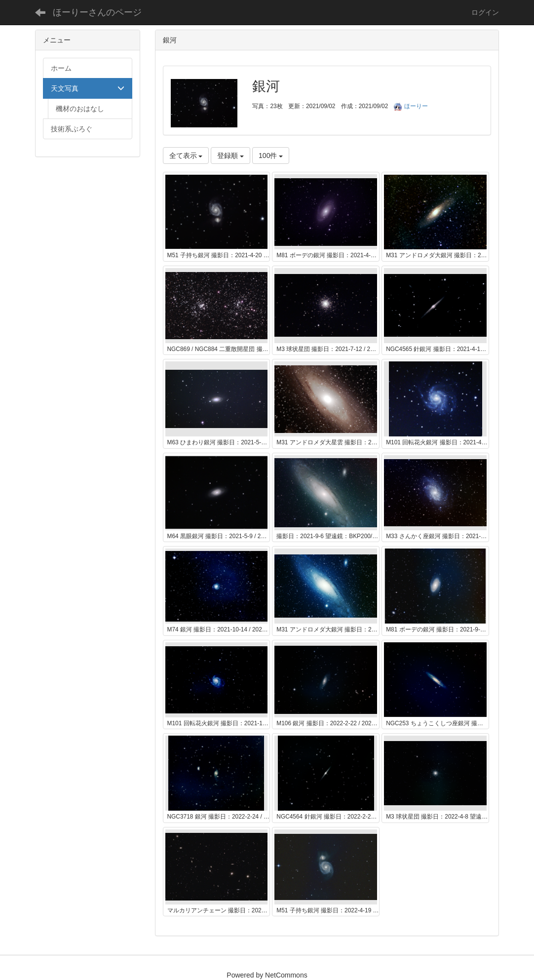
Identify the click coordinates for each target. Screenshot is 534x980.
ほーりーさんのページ (97, 12)
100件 (271, 156)
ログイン (485, 12)
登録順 (230, 156)
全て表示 (186, 156)
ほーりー (411, 106)
